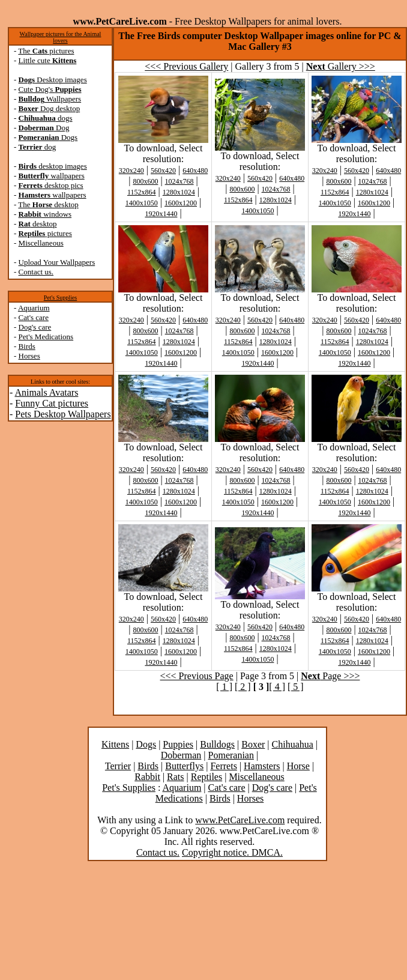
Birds (27, 346)
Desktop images (53, 80)
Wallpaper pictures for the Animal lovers (61, 37)
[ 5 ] (296, 687)
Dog (44, 128)
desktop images (53, 166)
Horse (298, 766)
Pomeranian (231, 755)
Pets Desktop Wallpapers (63, 414)
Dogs (48, 137)
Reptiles (207, 777)
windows (45, 214)
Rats (175, 777)
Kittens (115, 744)
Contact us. (36, 272)
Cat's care (34, 317)
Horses (29, 356)
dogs (46, 118)
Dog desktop (50, 108)
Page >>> (330, 676)
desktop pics (51, 185)
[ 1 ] (224, 687)
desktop (38, 224)
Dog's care (35, 327)
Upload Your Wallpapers (57, 262)
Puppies (178, 744)
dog (38, 147)
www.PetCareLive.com (240, 820)
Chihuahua (293, 744)
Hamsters (262, 766)
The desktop (48, 204)
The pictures (46, 51)
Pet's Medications (46, 337)
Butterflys (184, 766)
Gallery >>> (341, 66)
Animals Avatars (46, 392)
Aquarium (34, 308)
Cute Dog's (50, 89)
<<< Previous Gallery (186, 66)
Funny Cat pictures (52, 403)
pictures (45, 233)
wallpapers (52, 176)
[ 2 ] (243, 687)
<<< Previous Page (197, 676)
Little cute (48, 60)
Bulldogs (217, 744)
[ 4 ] (277, 687)
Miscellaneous (41, 243)
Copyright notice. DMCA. (232, 852)
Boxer (253, 744)
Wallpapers (50, 99)
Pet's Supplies (60, 298)
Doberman (181, 755)
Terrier (118, 766)
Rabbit (147, 777)
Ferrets (223, 766)
